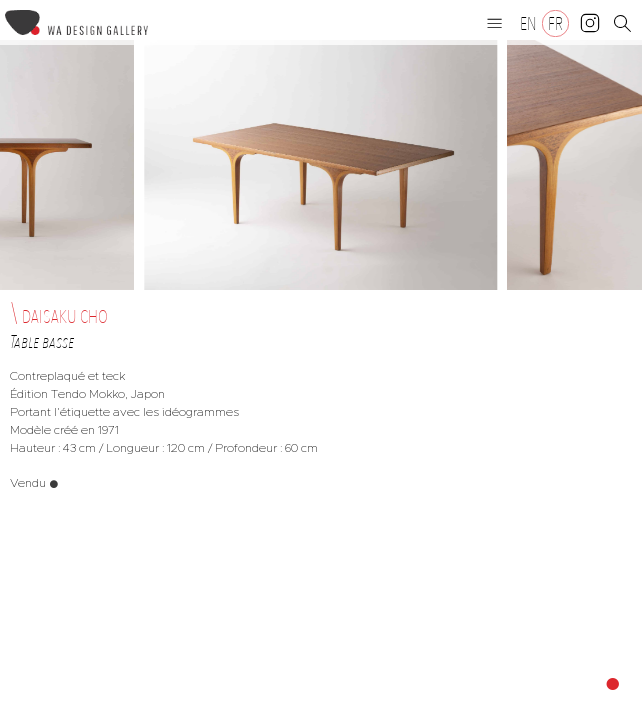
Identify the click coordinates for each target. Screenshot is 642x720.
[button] (495, 23)
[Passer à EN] (528, 23)
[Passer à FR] (555, 23)
